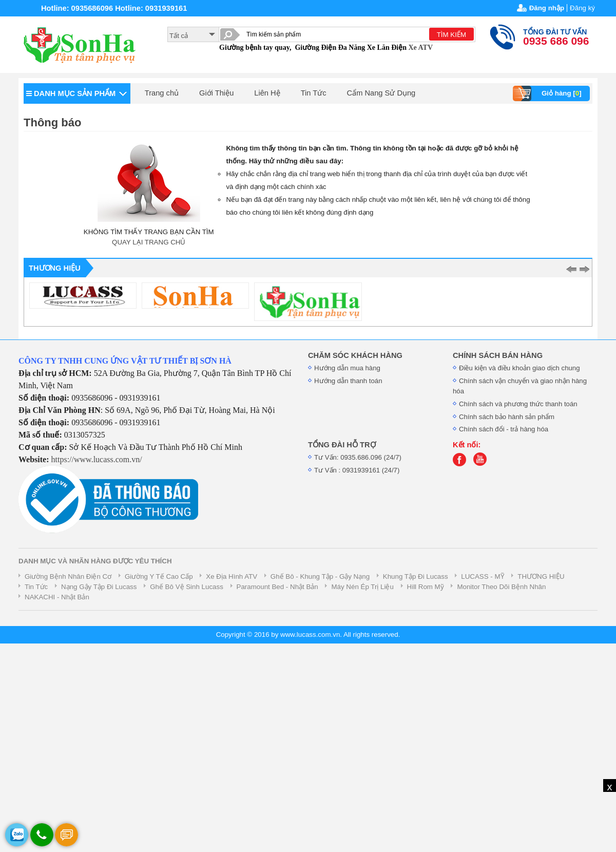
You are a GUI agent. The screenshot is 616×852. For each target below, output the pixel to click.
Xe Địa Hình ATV (232, 576)
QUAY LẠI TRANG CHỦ (149, 242)
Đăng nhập (547, 8)
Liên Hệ (267, 93)
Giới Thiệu (216, 93)
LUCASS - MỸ (483, 576)
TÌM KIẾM (451, 35)
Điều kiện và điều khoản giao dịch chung (519, 368)
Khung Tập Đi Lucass (416, 576)
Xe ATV (420, 48)
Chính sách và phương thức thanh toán (518, 404)
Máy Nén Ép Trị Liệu (362, 587)
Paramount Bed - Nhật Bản (277, 587)
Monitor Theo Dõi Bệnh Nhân (501, 587)
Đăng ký (582, 8)
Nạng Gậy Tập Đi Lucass (99, 587)
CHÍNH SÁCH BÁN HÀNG (498, 355)
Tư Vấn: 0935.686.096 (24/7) (358, 457)
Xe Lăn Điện (387, 48)
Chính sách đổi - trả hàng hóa (504, 429)
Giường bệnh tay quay (254, 48)
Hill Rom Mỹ (426, 587)
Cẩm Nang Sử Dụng (381, 93)
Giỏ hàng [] (548, 93)
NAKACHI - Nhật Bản (57, 597)
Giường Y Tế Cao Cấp (159, 576)
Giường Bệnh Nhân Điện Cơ (68, 576)
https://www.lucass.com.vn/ (97, 459)
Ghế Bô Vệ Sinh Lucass (187, 587)
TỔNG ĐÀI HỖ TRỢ (342, 445)
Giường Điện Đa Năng (330, 48)
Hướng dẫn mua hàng (347, 368)
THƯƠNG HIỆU (541, 576)
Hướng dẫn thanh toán (348, 381)
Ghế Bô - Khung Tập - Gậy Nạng (320, 576)
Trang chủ (162, 93)
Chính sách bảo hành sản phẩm (507, 417)
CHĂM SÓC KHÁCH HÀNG (355, 355)
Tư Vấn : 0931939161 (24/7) (357, 470)
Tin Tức (314, 93)
